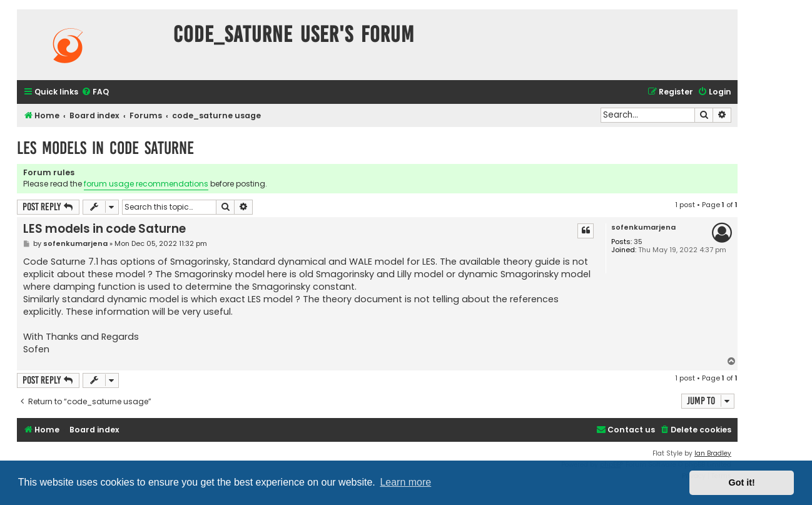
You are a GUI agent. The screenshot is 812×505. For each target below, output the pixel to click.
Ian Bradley (713, 453)
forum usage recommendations (146, 184)
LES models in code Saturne (105, 148)
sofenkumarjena (643, 227)
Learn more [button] (405, 482)
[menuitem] (95, 92)
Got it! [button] (742, 482)
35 (638, 242)
